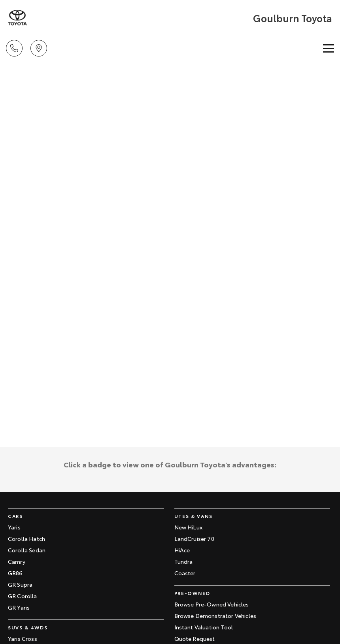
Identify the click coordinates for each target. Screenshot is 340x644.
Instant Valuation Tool (204, 627)
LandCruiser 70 (194, 539)
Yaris (14, 527)
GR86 (15, 573)
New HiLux (188, 527)
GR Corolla (23, 596)
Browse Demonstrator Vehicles (215, 616)
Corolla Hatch (26, 539)
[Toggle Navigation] (329, 48)
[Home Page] (17, 18)
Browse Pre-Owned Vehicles (212, 604)
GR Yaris (19, 607)
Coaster (185, 573)
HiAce (182, 550)
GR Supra (20, 584)
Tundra (184, 561)
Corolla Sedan (27, 550)
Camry (17, 561)
